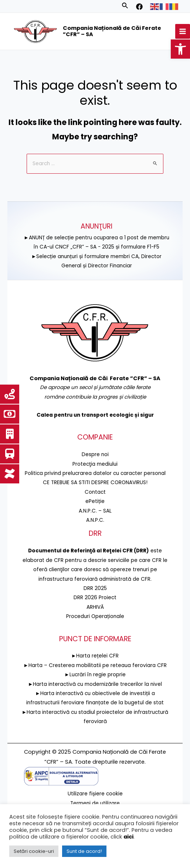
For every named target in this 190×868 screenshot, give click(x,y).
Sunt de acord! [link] (84, 851)
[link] (180, 49)
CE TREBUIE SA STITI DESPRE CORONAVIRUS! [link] (95, 482)
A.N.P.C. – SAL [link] (95, 511)
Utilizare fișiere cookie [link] (95, 794)
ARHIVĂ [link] (95, 607)
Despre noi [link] (95, 454)
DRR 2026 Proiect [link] (95, 598)
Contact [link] (95, 492)
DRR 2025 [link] (95, 588)
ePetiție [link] (95, 501)
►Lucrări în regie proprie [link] (95, 675)
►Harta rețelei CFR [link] (95, 656)
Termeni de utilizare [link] (95, 803)
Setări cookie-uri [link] (34, 851)
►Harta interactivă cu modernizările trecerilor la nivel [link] (95, 684)
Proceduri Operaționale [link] (95, 616)
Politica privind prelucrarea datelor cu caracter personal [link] (95, 473)
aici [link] (128, 837)
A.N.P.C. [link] (95, 520)
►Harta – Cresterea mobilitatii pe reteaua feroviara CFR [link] (95, 665)
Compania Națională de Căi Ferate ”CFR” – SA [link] (112, 31)
